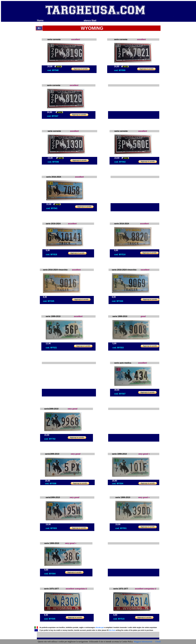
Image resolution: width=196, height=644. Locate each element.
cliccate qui (99, 627)
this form (112, 630)
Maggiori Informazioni (143, 642)
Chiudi (158, 642)
